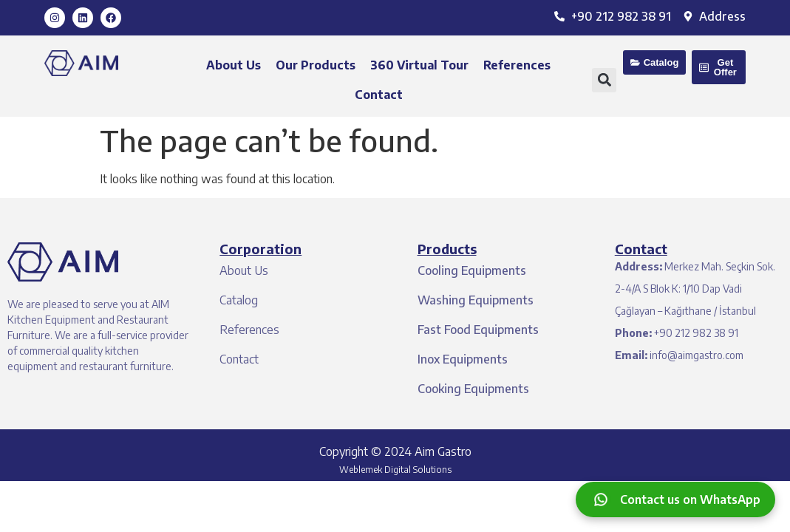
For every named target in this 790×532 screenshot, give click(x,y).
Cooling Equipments (472, 270)
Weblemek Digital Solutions (395, 470)
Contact (379, 95)
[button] (604, 80)
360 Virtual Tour (419, 65)
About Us (234, 65)
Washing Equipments (476, 300)
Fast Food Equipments (478, 330)
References (517, 65)
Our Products (316, 65)
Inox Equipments (463, 359)
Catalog (239, 300)
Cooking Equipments (473, 389)
